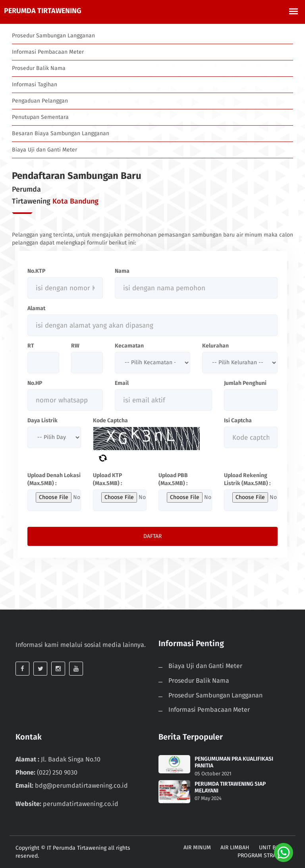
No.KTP (36, 271)
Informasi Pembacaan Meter (48, 52)
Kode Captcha (110, 420)
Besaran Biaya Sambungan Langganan (61, 133)
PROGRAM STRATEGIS (263, 855)
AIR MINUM (197, 848)
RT (31, 346)
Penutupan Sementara (40, 117)
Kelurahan (215, 346)
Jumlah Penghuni (245, 383)
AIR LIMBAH (235, 848)
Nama (122, 271)
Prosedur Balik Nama (39, 68)
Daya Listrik (42, 420)
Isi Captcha (238, 420)
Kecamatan (129, 346)
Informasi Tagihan (35, 84)
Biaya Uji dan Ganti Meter (44, 150)
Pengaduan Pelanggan (40, 101)
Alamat (36, 308)
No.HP (35, 383)
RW (75, 346)
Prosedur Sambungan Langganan (53, 36)
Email (122, 383)
